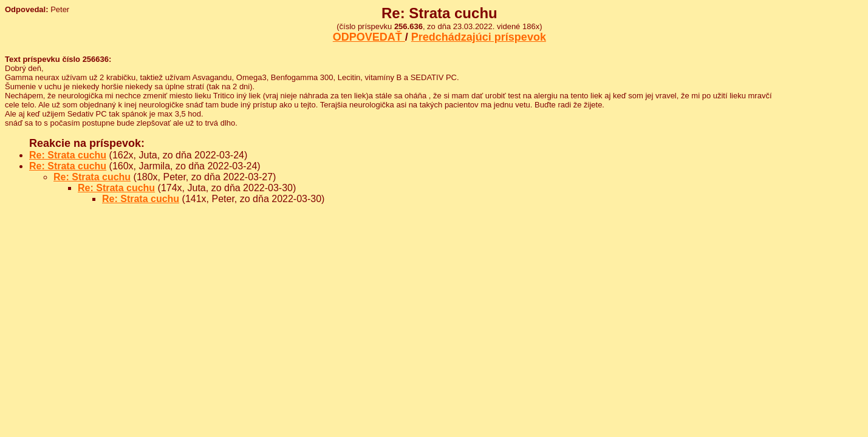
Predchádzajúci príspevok (479, 37)
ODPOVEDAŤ (369, 37)
